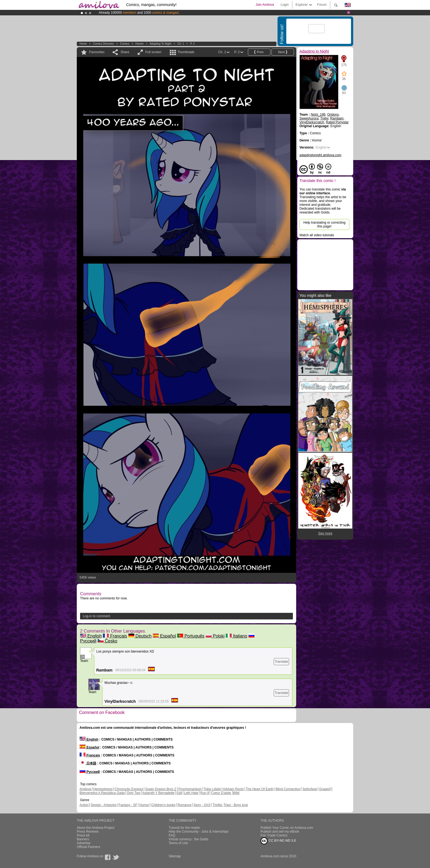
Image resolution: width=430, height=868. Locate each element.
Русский (90, 772)
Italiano (236, 636)
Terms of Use (178, 843)
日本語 (88, 763)
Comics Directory (103, 44)
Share (125, 52)
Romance (184, 805)
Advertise (84, 843)
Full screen (153, 52)
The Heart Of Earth (260, 789)
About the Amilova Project (96, 828)
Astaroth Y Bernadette (159, 793)
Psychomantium (190, 789)
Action (84, 805)
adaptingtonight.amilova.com (320, 155)
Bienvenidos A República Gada (102, 793)
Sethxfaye (310, 789)
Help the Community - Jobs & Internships (199, 832)
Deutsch (140, 636)
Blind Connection (288, 789)
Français (115, 636)
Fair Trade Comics (274, 835)
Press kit (83, 835)
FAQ (172, 835)
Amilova (85, 789)
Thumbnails (186, 52)
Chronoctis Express (129, 789)
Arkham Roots (233, 789)
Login (285, 5)
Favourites (97, 52)
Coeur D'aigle (222, 793)
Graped (324, 789)
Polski (215, 636)
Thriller (218, 805)
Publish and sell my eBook (280, 832)
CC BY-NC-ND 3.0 (278, 841)
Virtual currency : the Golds (189, 839)
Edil (179, 793)
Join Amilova (265, 5)
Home (83, 44)
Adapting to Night (161, 44)
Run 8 (205, 793)
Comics (125, 44)
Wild (236, 793)
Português (191, 636)
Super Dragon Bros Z (161, 789)
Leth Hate (191, 793)
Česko (107, 641)
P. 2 (192, 44)
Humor (140, 44)
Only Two (134, 793)
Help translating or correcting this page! (324, 224)
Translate (281, 662)
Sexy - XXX (202, 805)
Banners (83, 839)
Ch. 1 (181, 44)
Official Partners (88, 847)
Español (164, 636)
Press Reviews (88, 832)
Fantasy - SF (128, 805)
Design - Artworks (104, 805)
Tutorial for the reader (184, 828)
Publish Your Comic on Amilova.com (287, 828)
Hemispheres (103, 789)
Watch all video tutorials (317, 235)
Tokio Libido (212, 789)
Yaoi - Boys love (236, 805)
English (91, 636)
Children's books (163, 805)
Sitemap (175, 856)
